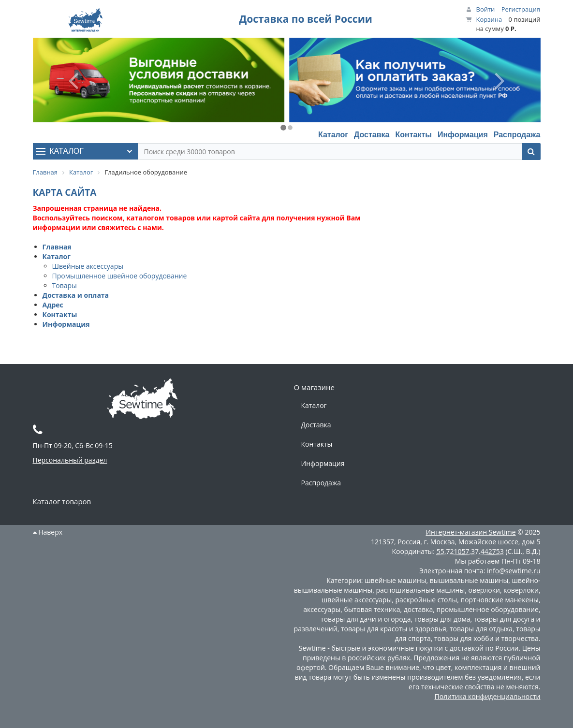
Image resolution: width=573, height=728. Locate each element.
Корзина (489, 19)
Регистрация (521, 9)
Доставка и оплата (76, 295)
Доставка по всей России (306, 19)
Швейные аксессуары (88, 266)
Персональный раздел (70, 460)
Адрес (53, 305)
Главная (57, 247)
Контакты (413, 135)
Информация (463, 135)
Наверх (48, 532)
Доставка (372, 135)
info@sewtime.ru (514, 571)
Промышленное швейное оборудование (120, 276)
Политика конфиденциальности (487, 696)
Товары (65, 285)
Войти (486, 9)
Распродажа (517, 135)
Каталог (333, 135)
